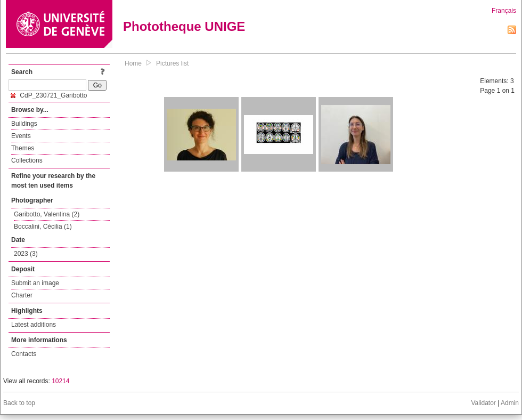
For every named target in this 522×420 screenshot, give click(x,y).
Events (21, 136)
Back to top (19, 403)
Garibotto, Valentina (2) (47, 214)
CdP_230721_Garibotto (49, 95)
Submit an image (35, 283)
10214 (60, 381)
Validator (483, 403)
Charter (22, 295)
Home (133, 63)
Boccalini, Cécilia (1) (43, 227)
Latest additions (34, 325)
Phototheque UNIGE (184, 26)
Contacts (24, 354)
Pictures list (172, 63)
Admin (510, 403)
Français (504, 11)
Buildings (24, 124)
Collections (27, 160)
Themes (23, 148)
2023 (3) (26, 254)
